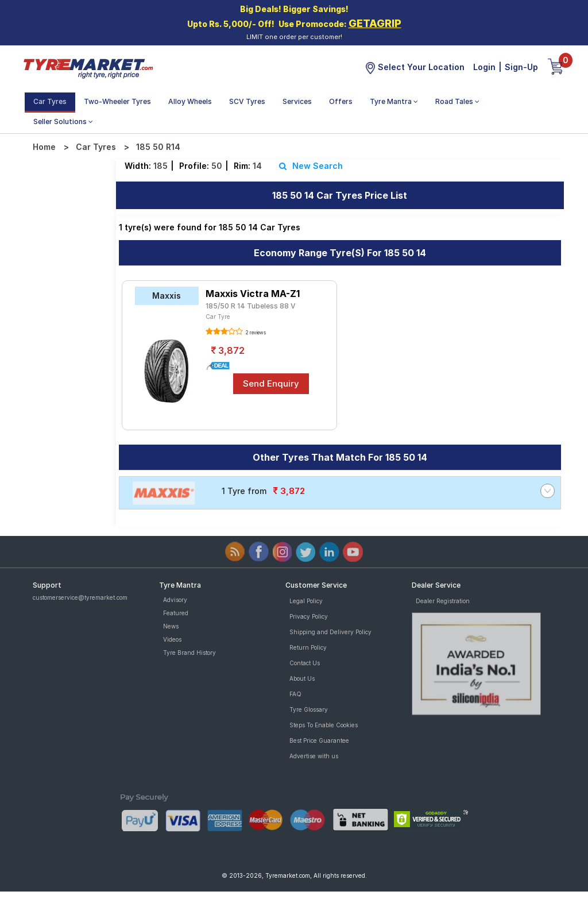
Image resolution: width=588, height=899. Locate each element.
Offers (341, 101)
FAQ (295, 694)
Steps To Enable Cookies (324, 725)
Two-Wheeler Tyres (117, 101)
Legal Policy (306, 601)
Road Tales (457, 101)
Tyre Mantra (394, 101)
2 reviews (255, 333)
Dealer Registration (443, 601)
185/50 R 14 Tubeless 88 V (251, 306)
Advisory (175, 600)
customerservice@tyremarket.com (80, 597)
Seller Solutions (63, 121)
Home (44, 147)
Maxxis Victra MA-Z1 (253, 294)
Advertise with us (314, 756)
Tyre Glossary (309, 709)
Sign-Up (521, 67)
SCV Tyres (247, 101)
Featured (176, 613)
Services (297, 101)
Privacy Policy (309, 616)
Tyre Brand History (189, 653)
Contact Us (305, 663)
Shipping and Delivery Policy (330, 632)
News (171, 626)
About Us (302, 678)
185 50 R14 (158, 147)
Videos (172, 639)
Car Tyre (218, 317)
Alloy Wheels (190, 101)
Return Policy (308, 647)
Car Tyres (50, 101)
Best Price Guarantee (319, 740)
